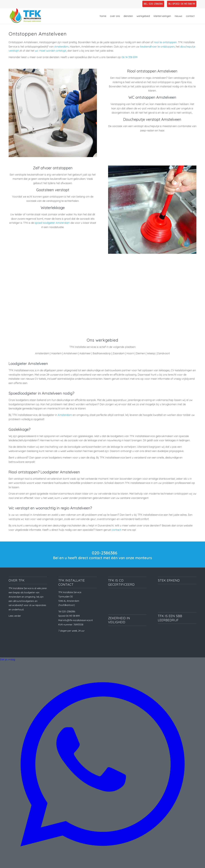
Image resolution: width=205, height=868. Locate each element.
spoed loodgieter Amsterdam (52, 223)
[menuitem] (103, 16)
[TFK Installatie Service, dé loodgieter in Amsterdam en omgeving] (25, 16)
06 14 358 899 (130, 57)
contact (116, 530)
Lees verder (15, 616)
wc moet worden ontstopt (51, 51)
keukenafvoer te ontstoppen (157, 47)
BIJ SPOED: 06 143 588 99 (182, 4)
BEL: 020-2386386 (153, 4)
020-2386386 (105, 553)
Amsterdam (61, 47)
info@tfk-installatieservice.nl (78, 620)
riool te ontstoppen (165, 42)
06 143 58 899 (73, 616)
